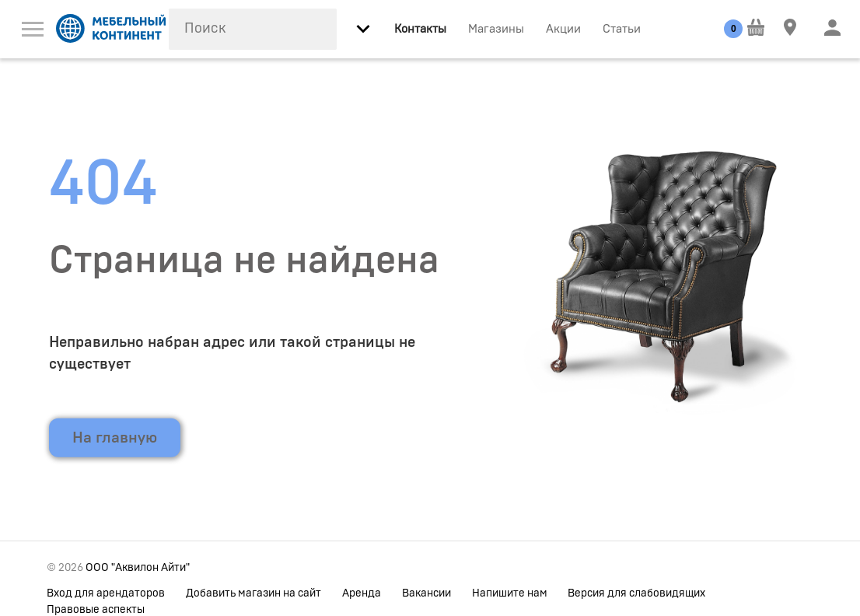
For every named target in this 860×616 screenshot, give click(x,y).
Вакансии (427, 593)
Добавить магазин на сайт (253, 593)
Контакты (420, 29)
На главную (115, 438)
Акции (563, 29)
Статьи (622, 29)
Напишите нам (510, 593)
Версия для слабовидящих (636, 593)
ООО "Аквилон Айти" (138, 568)
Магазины (496, 29)
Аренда (362, 593)
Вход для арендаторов (106, 593)
